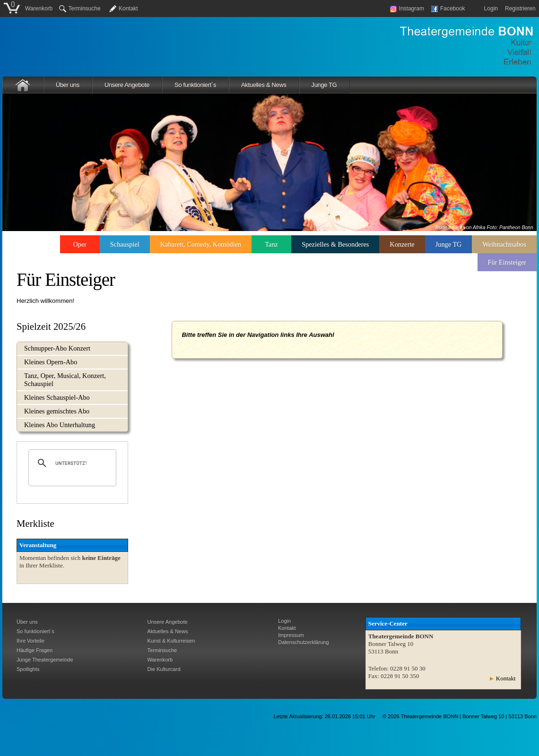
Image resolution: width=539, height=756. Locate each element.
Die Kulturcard (164, 669)
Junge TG (324, 85)
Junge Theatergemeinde (45, 660)
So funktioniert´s (195, 85)
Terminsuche (80, 9)
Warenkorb (39, 9)
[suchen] (71, 463)
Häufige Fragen (35, 650)
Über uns (68, 85)
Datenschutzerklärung (303, 642)
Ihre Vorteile (30, 641)
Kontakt (128, 9)
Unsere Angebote (127, 85)
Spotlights (28, 669)
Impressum (291, 635)
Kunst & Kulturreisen (171, 641)
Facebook (448, 9)
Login (491, 9)
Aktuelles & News (264, 85)
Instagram (407, 9)
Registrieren (520, 9)
